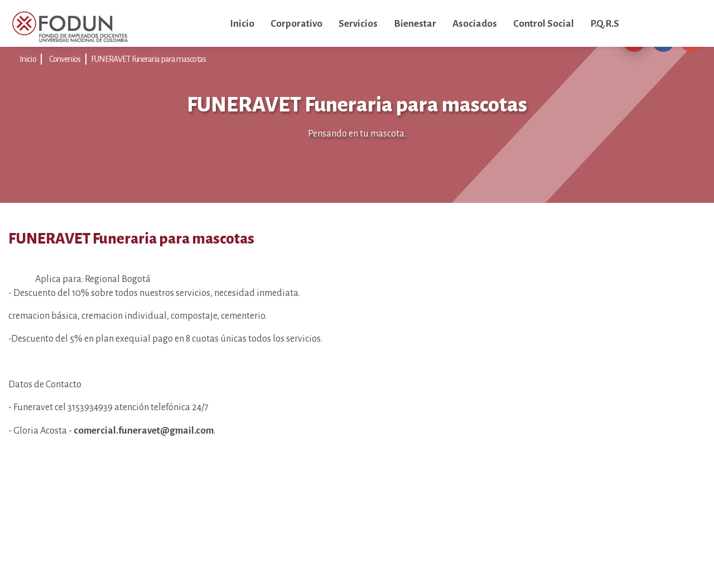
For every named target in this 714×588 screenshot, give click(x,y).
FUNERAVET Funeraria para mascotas (148, 59)
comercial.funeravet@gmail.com (144, 431)
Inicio (242, 24)
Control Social (544, 24)
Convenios (65, 59)
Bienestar (415, 24)
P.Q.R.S (605, 24)
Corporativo (296, 24)
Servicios (358, 24)
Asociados (475, 24)
